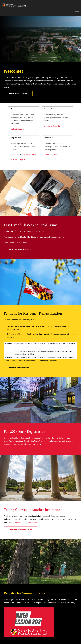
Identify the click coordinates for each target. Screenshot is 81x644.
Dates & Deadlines (19, 129)
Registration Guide (29, 154)
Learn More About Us (18, 94)
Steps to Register (18, 159)
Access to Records (52, 126)
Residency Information (19, 367)
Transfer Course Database (21, 529)
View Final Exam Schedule (20, 249)
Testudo (67, 438)
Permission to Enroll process (26, 522)
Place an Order (51, 155)
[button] (77, 12)
